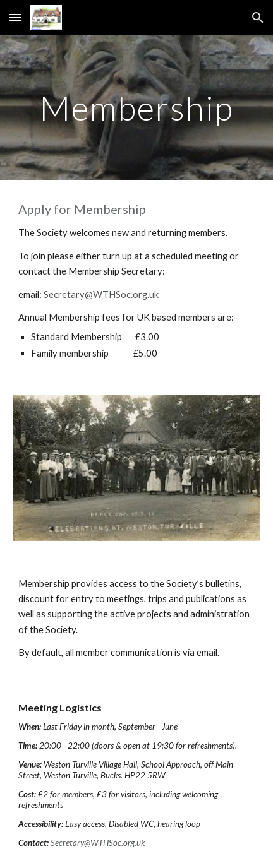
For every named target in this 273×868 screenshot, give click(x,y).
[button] (15, 17)
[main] (136, 108)
